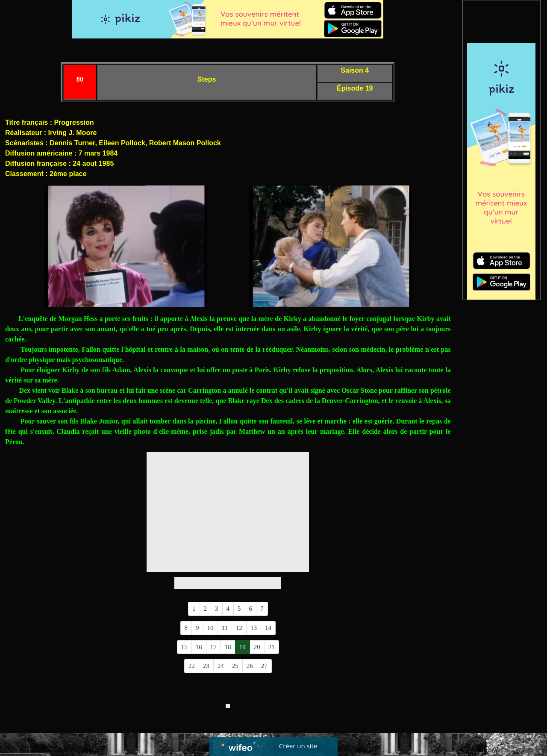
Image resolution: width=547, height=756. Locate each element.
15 (184, 647)
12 (239, 628)
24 (221, 666)
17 (213, 647)
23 (206, 666)
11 (225, 628)
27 (264, 666)
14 (268, 628)
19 (243, 647)
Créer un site (298, 746)
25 (235, 666)
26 (250, 666)
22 (192, 666)
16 (199, 647)
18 (228, 647)
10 (210, 628)
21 (272, 647)
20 (257, 647)
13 (254, 628)
